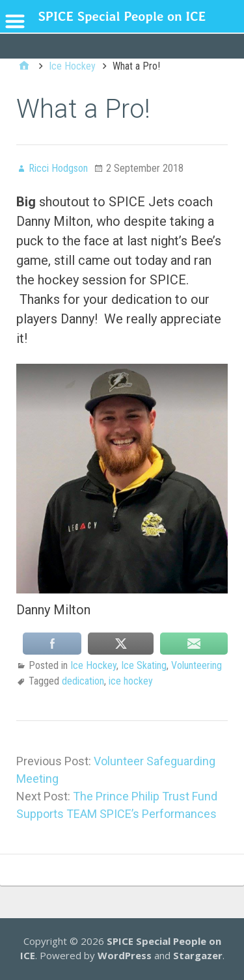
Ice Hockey (93, 665)
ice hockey (131, 681)
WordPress (125, 955)
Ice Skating (144, 665)
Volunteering (197, 665)
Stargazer (198, 955)
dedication (83, 681)
